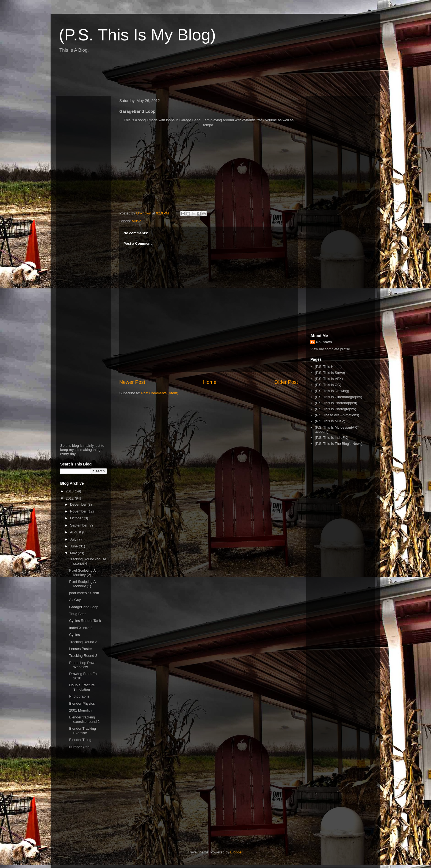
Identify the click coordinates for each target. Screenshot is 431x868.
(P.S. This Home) (328, 367)
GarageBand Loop (84, 607)
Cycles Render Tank (85, 621)
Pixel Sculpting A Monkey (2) (82, 573)
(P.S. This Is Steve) (330, 373)
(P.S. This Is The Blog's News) (339, 444)
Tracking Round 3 (83, 642)
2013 (70, 491)
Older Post (286, 382)
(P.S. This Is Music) (330, 421)
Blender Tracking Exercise (82, 731)
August (76, 532)
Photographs (79, 696)
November (79, 511)
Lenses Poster (80, 649)
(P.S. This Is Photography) (335, 409)
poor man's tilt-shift (84, 593)
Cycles (74, 635)
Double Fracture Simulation (82, 687)
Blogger (236, 852)
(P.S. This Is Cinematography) (338, 397)
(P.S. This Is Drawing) (332, 391)
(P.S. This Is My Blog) (137, 35)
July (74, 539)
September (79, 525)
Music (137, 221)
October (77, 518)
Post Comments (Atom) (160, 393)
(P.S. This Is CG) (328, 385)
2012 (70, 498)
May (74, 553)
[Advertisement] (156, 76)
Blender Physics (82, 703)
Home (210, 382)
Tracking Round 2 (83, 656)
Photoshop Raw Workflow (82, 665)
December (79, 504)
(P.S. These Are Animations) (337, 415)
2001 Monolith (80, 710)
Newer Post (132, 382)
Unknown (324, 342)
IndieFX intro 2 (81, 628)
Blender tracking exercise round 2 (84, 719)
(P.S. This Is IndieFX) (331, 438)
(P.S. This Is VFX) (329, 379)
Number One (79, 747)
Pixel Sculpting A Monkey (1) (82, 584)
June (74, 546)
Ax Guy (75, 600)
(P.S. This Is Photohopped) (336, 403)
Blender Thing (80, 740)
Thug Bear (77, 614)
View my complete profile (330, 349)
